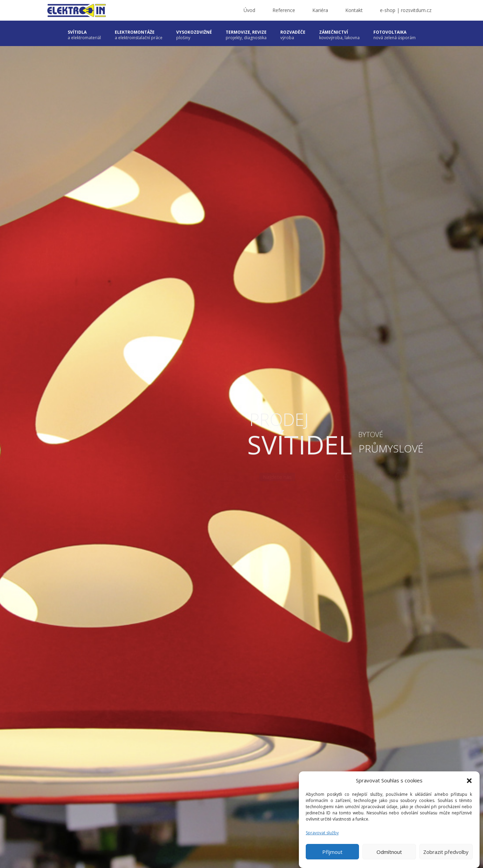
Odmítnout (389, 852)
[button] (469, 781)
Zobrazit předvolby (446, 852)
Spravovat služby (322, 833)
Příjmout (332, 852)
